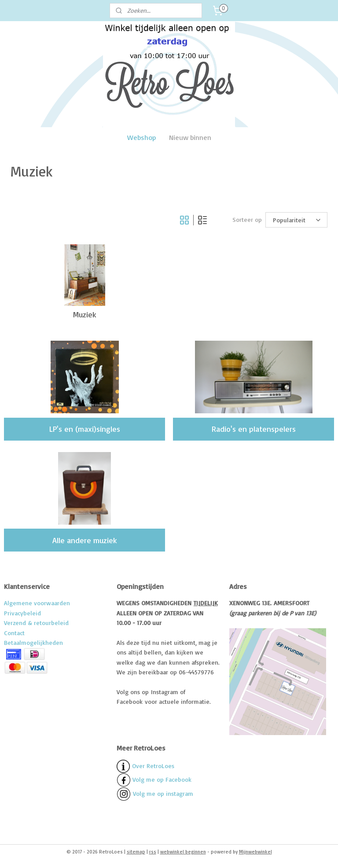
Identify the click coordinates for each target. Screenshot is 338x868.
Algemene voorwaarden (37, 603)
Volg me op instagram (163, 793)
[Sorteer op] (296, 220)
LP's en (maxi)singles (85, 429)
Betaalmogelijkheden (33, 642)
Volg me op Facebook (154, 779)
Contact (14, 633)
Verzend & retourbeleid (36, 623)
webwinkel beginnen (183, 852)
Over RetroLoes (153, 766)
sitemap (136, 852)
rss (153, 852)
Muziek (85, 314)
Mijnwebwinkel (255, 852)
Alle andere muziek (85, 540)
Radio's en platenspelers (254, 429)
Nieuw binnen (190, 137)
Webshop (141, 137)
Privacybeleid (22, 613)
